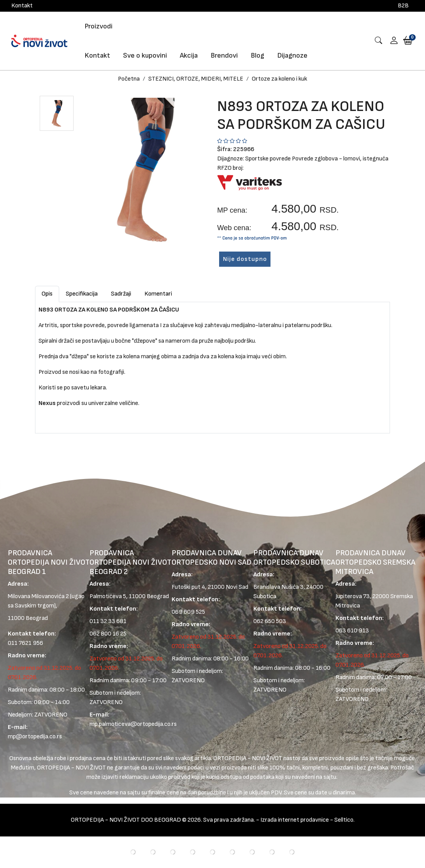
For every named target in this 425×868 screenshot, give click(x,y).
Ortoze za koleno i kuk (279, 79)
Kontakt (22, 6)
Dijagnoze (292, 55)
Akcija (189, 55)
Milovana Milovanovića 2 (38, 597)
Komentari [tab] (158, 294)
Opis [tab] (47, 294)
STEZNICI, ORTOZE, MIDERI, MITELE (196, 79)
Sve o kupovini (145, 55)
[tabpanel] (212, 364)
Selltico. (344, 820)
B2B (403, 6)
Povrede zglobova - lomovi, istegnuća (340, 159)
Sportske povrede (268, 159)
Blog (257, 55)
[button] (391, 41)
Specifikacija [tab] (82, 294)
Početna (129, 79)
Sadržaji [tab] (121, 294)
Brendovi (224, 55)
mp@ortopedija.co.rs (35, 737)
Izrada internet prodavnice (295, 820)
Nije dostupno (245, 259)
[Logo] (39, 41)
